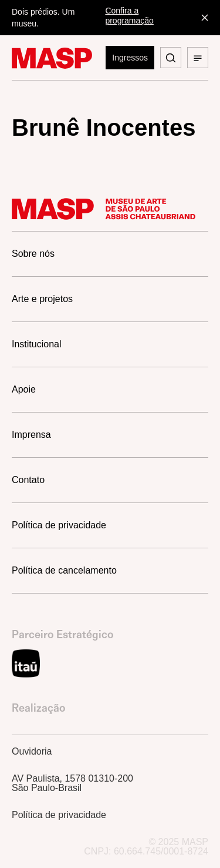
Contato (28, 480)
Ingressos (130, 58)
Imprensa (31, 435)
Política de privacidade (59, 525)
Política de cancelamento (64, 570)
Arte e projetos (42, 299)
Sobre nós (33, 254)
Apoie (24, 389)
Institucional (37, 344)
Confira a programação (129, 16)
